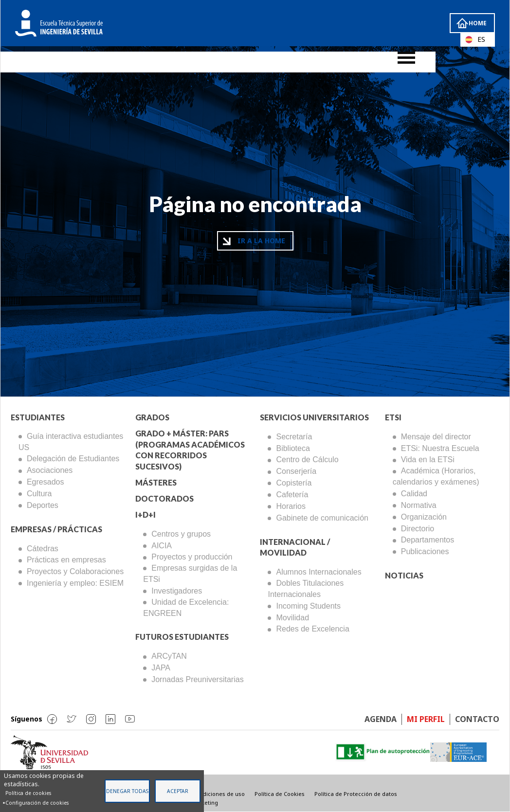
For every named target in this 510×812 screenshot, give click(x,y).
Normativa (419, 505)
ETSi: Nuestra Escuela (440, 448)
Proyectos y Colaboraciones (75, 571)
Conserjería (296, 471)
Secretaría (294, 437)
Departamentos (428, 540)
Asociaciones (50, 470)
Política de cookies (28, 793)
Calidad (414, 494)
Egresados (46, 482)
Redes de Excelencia (312, 629)
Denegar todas (127, 791)
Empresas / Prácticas (56, 529)
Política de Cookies (280, 794)
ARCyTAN (169, 656)
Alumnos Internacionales (319, 572)
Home (476, 23)
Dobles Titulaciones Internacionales (306, 589)
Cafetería (292, 495)
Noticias (404, 575)
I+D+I (146, 514)
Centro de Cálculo (307, 460)
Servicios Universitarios (314, 417)
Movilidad (292, 618)
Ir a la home (261, 241)
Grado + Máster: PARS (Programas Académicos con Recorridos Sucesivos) (190, 450)
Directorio (418, 529)
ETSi (393, 417)
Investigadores (177, 591)
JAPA (161, 668)
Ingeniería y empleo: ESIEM (75, 583)
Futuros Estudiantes (182, 637)
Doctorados (164, 498)
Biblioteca (293, 448)
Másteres (156, 482)
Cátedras (43, 549)
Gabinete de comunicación (322, 518)
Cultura (39, 494)
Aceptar (178, 791)
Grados (152, 417)
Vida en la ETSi (428, 460)
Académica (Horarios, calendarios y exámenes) (436, 476)
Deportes (43, 505)
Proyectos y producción (192, 557)
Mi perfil (426, 719)
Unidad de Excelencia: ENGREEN (186, 608)
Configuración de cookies (37, 803)
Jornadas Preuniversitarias (197, 679)
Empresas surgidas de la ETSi (190, 574)
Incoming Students (308, 606)
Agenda (381, 719)
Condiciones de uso (219, 794)
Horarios (291, 506)
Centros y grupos (181, 534)
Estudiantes (38, 417)
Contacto (477, 719)
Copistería (294, 483)
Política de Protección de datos (356, 794)
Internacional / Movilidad (295, 547)
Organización (424, 517)
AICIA (162, 546)
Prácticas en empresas (66, 560)
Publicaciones (425, 551)
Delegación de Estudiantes (73, 459)
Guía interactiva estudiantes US (71, 442)
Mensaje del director (436, 437)
